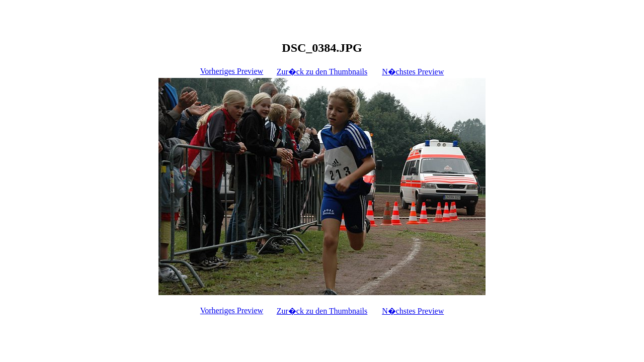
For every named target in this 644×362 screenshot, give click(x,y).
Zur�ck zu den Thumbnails (322, 72)
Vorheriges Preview (232, 71)
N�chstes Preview (413, 72)
